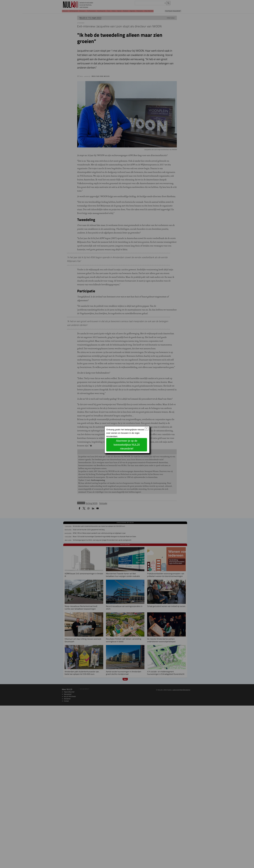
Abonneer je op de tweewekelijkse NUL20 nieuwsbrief (127, 445)
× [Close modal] (147, 429)
